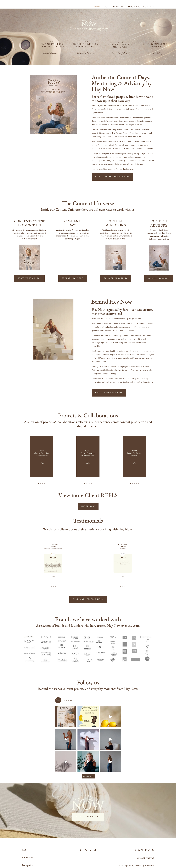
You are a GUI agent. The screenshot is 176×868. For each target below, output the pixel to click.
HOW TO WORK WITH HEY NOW (112, 194)
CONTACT (149, 14)
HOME (97, 14)
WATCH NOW (88, 532)
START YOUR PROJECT (88, 818)
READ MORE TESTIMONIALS (88, 604)
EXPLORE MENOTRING (116, 296)
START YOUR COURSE (29, 296)
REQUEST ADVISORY (159, 296)
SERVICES (118, 14)
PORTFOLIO (134, 14)
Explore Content (73, 296)
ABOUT (107, 14)
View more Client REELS (88, 520)
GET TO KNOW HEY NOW (109, 410)
